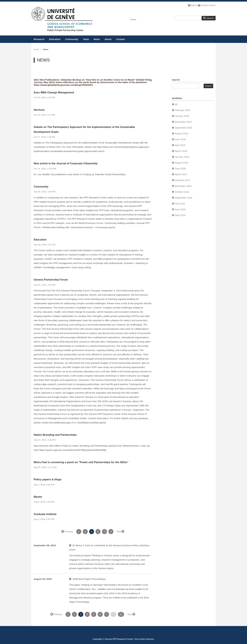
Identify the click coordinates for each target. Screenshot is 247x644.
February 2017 (183, 180)
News (97, 39)
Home (213, 5)
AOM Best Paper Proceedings (89, 579)
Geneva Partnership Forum (51, 280)
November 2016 (183, 186)
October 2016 (182, 192)
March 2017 (181, 174)
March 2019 (181, 151)
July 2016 (180, 203)
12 (121, 614)
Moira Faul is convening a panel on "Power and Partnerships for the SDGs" (81, 462)
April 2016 (180, 215)
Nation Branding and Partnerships (55, 435)
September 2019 (184, 128)
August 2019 (181, 133)
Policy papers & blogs (48, 479)
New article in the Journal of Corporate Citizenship (66, 163)
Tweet (133, 19)
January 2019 (182, 157)
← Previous (67, 532)
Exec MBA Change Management (54, 92)
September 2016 (184, 198)
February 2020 (183, 110)
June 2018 (180, 168)
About (192, 5)
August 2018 (181, 163)
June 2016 (180, 209)
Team (86, 39)
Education (55, 39)
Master (38, 497)
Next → (120, 532)
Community (72, 39)
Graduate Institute (45, 514)
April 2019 (180, 145)
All (176, 104)
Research (39, 39)
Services (39, 110)
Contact (203, 5)
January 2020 (182, 116)
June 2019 (180, 139)
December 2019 (183, 122)
